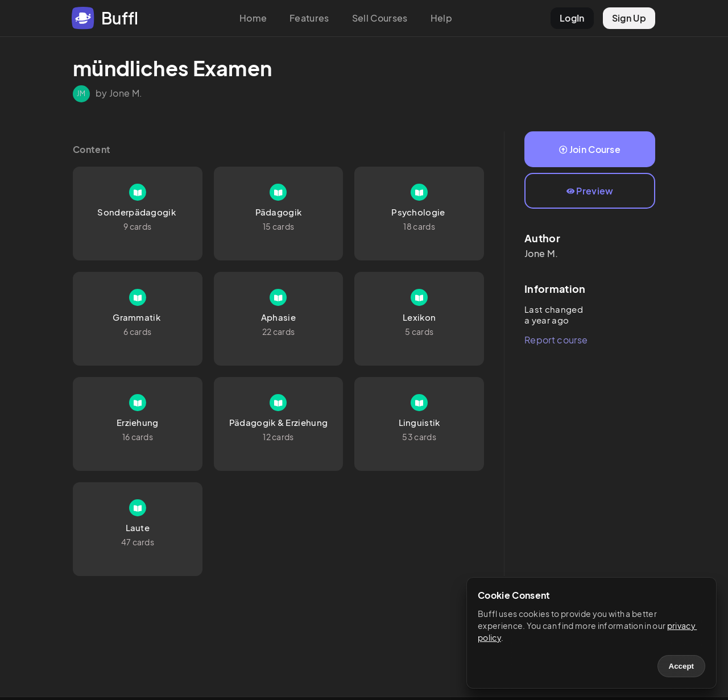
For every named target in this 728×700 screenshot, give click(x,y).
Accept (681, 666)
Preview (590, 191)
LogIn (572, 18)
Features (309, 18)
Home (253, 18)
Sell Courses (380, 18)
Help (441, 18)
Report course (556, 340)
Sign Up (629, 18)
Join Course (590, 149)
